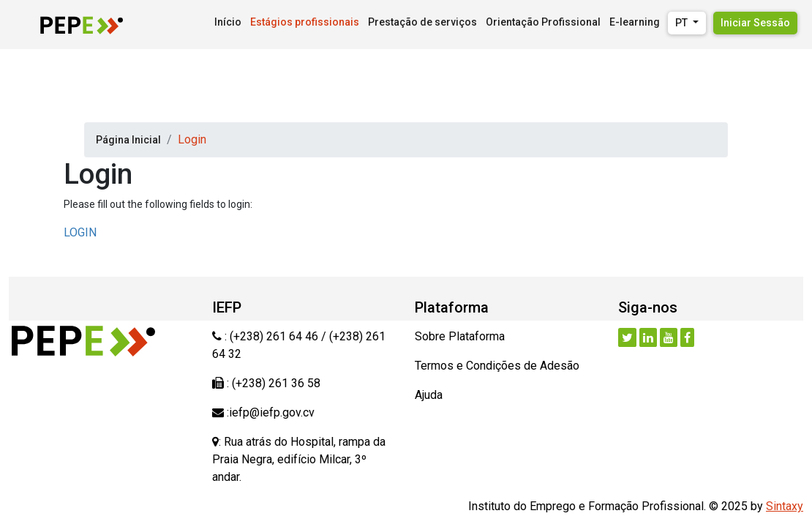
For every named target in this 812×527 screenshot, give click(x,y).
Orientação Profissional (543, 22)
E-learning (635, 22)
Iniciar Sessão (755, 23)
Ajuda (429, 395)
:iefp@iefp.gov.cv (269, 412)
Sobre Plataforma (460, 336)
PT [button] (683, 23)
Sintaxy (785, 506)
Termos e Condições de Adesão (497, 366)
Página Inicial (128, 140)
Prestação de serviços (422, 22)
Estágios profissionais (305, 22)
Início (228, 22)
